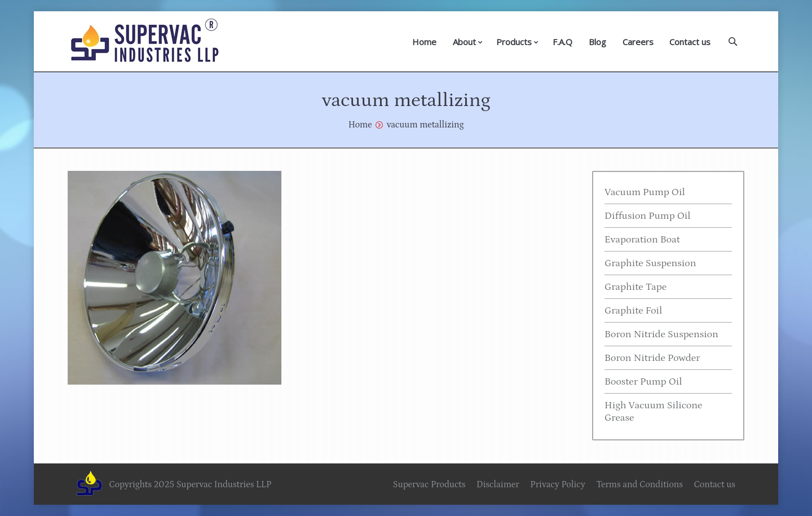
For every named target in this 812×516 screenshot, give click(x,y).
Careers (638, 42)
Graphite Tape (636, 287)
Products (514, 42)
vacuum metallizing (425, 125)
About (464, 42)
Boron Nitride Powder (652, 358)
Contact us (690, 42)
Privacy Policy (557, 484)
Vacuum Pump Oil (645, 192)
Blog (597, 42)
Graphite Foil (633, 311)
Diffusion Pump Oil (648, 216)
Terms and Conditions (639, 484)
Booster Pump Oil (643, 382)
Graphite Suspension (650, 263)
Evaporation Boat (642, 240)
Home (424, 42)
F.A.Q (562, 42)
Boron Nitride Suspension (661, 334)
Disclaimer (498, 484)
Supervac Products (429, 484)
